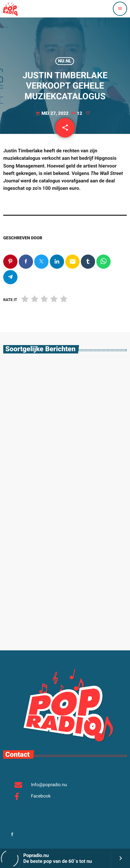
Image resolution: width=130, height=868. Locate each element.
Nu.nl (65, 61)
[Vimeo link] (10, 9)
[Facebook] (12, 835)
